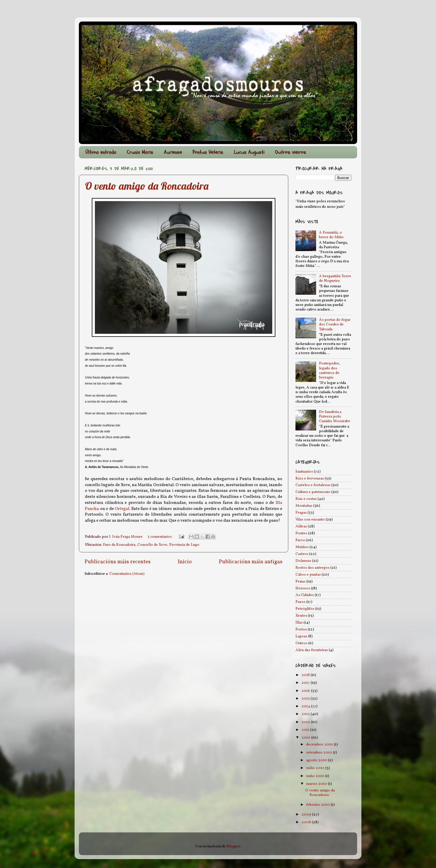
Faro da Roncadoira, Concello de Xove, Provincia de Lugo (151, 545)
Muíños (302, 547)
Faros (300, 540)
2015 (306, 699)
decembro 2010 (320, 744)
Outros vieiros (291, 152)
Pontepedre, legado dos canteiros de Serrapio (330, 370)
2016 (306, 691)
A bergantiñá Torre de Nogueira (335, 278)
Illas (299, 623)
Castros (302, 554)
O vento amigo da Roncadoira (147, 186)
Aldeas (301, 526)
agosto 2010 (317, 760)
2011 (306, 730)
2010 (306, 738)
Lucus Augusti (249, 152)
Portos (301, 629)
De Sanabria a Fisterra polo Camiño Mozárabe (335, 416)
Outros (301, 643)
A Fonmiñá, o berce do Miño (331, 235)
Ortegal (122, 509)
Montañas (304, 506)
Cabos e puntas (308, 575)
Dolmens (303, 561)
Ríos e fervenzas (310, 478)
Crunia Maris (140, 152)
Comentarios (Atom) (127, 574)
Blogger (233, 846)
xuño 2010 (316, 776)
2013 (306, 714)
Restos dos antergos (313, 568)
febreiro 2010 (318, 805)
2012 (306, 722)
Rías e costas (306, 499)
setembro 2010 (320, 753)
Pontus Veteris (208, 152)
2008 (307, 822)
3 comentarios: (160, 537)
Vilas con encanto (310, 520)
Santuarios (304, 472)
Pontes (301, 533)
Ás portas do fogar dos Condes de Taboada (335, 324)
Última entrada (101, 152)
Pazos (300, 602)
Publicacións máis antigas (251, 562)
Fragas (301, 513)
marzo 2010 (317, 784)
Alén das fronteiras (312, 650)
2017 (306, 683)
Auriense (173, 152)
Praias (300, 581)
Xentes (301, 616)
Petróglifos (305, 609)
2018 (306, 675)
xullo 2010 (316, 768)
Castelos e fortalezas (313, 485)
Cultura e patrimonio (313, 492)
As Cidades (305, 595)
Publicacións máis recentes (118, 562)
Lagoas (301, 636)
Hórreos (303, 588)
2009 (307, 814)
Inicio (185, 562)
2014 (306, 706)
